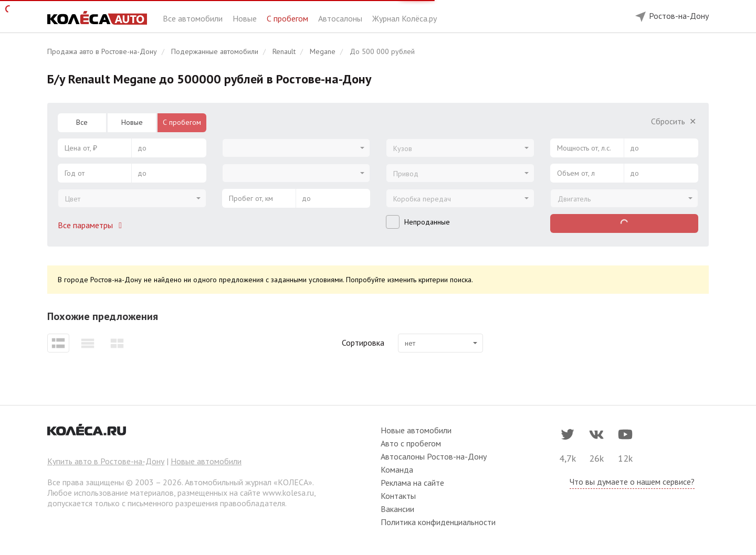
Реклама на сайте (412, 483)
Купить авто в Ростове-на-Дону (106, 461)
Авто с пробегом (411, 443)
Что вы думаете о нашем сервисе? (632, 482)
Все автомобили (194, 18)
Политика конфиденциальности (438, 522)
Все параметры (92, 225)
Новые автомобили (206, 461)
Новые (246, 18)
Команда (397, 469)
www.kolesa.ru (288, 493)
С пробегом (288, 18)
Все (82, 122)
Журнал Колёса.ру (405, 18)
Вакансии (397, 509)
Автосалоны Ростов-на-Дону (434, 456)
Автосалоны (341, 18)
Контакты (398, 496)
